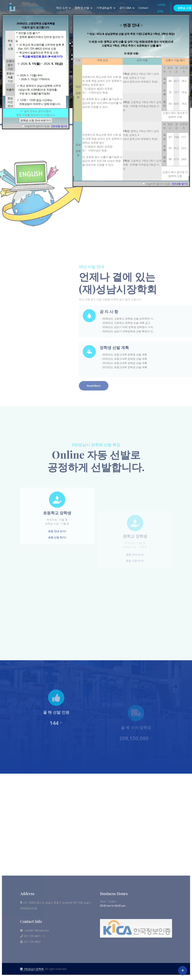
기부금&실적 (104, 8)
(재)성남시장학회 (32, 969)
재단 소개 (62, 8)
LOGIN (161, 5)
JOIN (160, 11)
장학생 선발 (82, 8)
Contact (143, 8)
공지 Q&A (125, 8)
